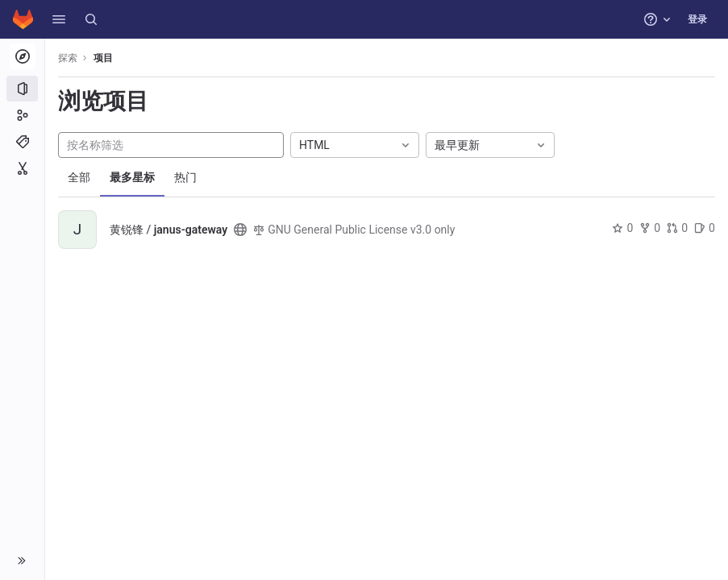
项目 (103, 58)
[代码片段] (22, 168)
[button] (59, 19)
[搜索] (91, 19)
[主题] (22, 142)
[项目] (22, 89)
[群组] (22, 115)
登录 (697, 19)
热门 (185, 177)
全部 (79, 177)
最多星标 (132, 177)
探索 (68, 58)
